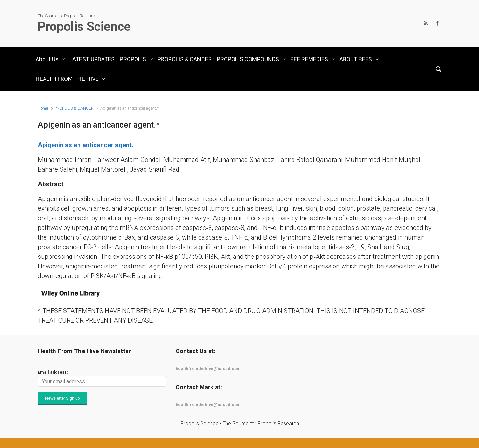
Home (43, 108)
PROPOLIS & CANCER (74, 108)
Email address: (53, 372)
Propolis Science (84, 27)
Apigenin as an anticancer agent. (86, 145)
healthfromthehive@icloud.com (208, 369)
